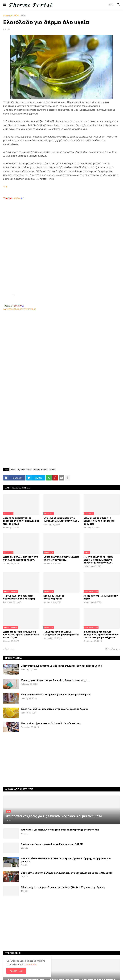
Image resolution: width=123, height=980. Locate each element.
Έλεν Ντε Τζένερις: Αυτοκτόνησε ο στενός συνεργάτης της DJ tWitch (60, 830)
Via (5, 187)
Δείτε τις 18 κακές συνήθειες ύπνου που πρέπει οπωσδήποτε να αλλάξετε (21, 635)
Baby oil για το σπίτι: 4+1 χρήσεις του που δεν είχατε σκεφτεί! (99, 521)
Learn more (31, 964)
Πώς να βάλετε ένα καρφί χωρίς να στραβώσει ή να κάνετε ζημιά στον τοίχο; (98, 560)
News (52, 470)
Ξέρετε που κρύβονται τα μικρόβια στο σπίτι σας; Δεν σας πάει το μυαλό (21, 521)
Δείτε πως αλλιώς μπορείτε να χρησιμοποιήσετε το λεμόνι (21, 558)
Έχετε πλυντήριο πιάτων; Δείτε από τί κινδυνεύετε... (61, 558)
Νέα (23, 16)
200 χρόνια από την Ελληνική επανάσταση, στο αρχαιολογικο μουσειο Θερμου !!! (67, 873)
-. (14, 306)
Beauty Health (41, 470)
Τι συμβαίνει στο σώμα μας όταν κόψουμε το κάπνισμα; (19, 597)
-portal (13, 198)
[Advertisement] (39, 248)
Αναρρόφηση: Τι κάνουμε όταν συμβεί (101, 597)
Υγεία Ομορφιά (25, 470)
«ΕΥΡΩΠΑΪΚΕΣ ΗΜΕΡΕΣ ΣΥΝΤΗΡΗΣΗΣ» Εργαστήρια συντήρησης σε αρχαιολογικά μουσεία (66, 860)
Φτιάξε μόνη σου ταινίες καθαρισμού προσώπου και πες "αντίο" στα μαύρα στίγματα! (101, 635)
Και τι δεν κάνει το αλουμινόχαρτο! (54, 597)
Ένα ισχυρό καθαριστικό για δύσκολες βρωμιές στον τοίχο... (61, 519)
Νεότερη (10, 649)
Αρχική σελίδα (11, 16)
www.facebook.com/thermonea (61, 351)
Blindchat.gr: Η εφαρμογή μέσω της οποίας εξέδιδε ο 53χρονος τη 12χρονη (63, 887)
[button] (4, 5)
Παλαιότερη (112, 649)
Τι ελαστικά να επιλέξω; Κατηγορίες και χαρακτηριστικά (61, 633)
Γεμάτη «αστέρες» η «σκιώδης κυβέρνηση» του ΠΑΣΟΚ (52, 844)
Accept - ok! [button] (16, 971)
